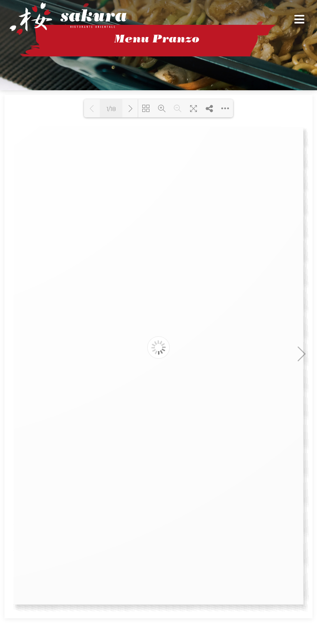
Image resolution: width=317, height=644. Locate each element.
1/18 (111, 109)
